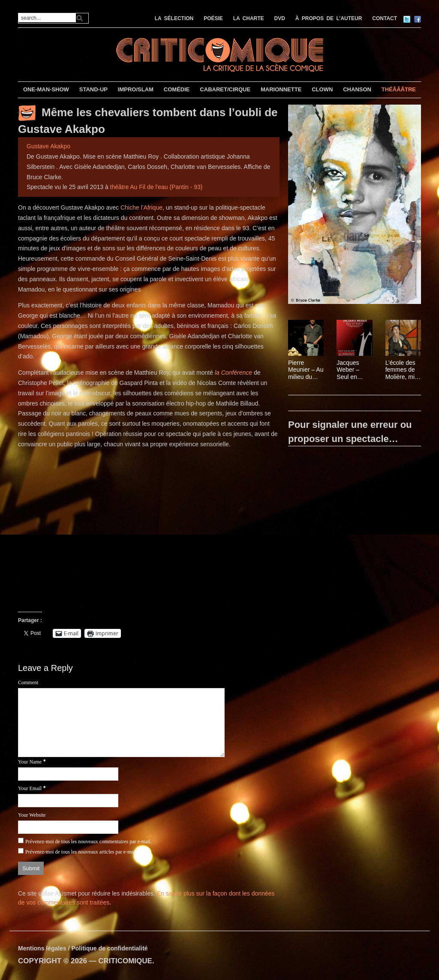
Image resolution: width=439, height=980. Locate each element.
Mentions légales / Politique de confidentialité (83, 948)
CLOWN (322, 89)
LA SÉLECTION (174, 18)
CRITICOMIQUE (125, 961)
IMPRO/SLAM (136, 89)
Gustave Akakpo (48, 146)
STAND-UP (93, 89)
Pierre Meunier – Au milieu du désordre (306, 370)
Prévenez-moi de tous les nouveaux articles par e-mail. (82, 852)
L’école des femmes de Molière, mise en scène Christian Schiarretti (403, 370)
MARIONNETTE (281, 89)
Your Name (30, 762)
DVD (280, 18)
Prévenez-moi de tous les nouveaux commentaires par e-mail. (89, 842)
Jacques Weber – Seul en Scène (348, 370)
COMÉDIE (177, 89)
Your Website (32, 815)
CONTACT (385, 18)
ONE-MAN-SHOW (46, 89)
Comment (28, 682)
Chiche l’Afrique (141, 207)
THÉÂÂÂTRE (399, 89)
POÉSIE (213, 18)
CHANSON (357, 89)
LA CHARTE (249, 18)
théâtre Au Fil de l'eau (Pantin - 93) (156, 187)
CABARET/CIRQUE (225, 89)
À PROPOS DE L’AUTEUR (329, 18)
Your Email (30, 788)
